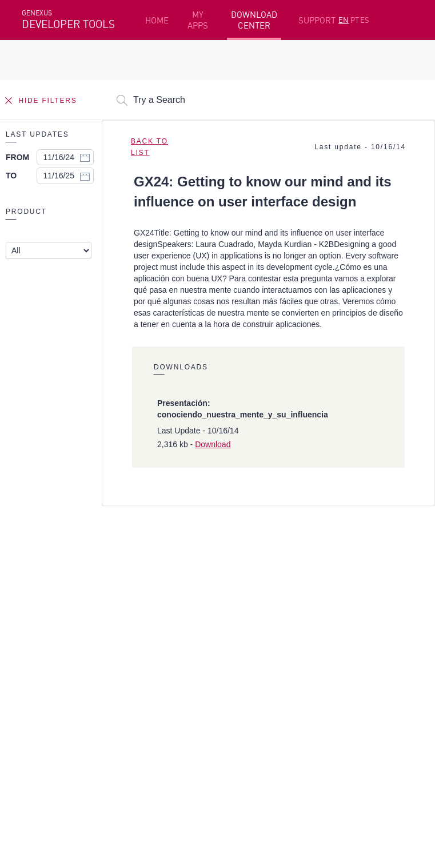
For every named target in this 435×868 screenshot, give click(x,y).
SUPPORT (317, 20)
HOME (157, 20)
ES (365, 20)
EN (344, 20)
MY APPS (198, 20)
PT (355, 20)
